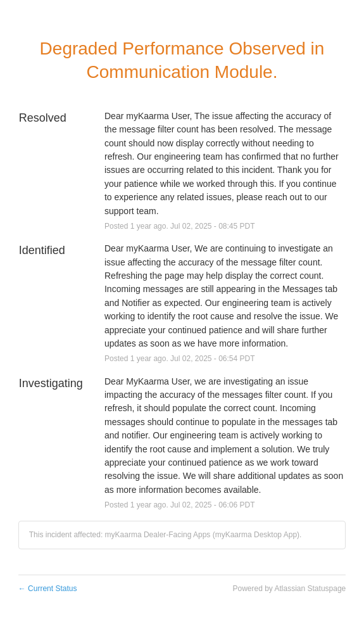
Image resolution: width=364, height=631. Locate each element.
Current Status (48, 589)
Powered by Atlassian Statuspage (289, 589)
